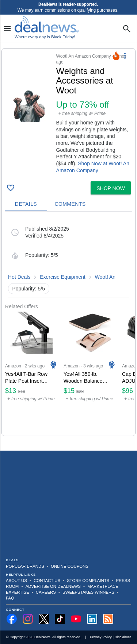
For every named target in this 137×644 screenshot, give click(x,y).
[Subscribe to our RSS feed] (108, 619)
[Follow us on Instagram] (28, 619)
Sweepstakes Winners (88, 592)
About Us (16, 581)
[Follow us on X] (44, 619)
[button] (68, 113)
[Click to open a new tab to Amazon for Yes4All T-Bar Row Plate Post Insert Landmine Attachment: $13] (31, 373)
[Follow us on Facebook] (12, 619)
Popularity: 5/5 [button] (29, 289)
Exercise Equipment (63, 277)
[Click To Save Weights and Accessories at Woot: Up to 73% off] (11, 188)
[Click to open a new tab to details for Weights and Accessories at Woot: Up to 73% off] (29, 106)
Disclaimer (123, 637)
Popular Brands (25, 566)
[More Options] (125, 56)
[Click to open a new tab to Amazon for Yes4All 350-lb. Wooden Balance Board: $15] (90, 373)
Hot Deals (19, 277)
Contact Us (47, 581)
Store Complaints (88, 581)
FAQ (10, 598)
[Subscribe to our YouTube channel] (76, 619)
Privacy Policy (101, 637)
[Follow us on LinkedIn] (92, 619)
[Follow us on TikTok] (60, 619)
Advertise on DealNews (53, 586)
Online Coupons (70, 566)
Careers (46, 592)
